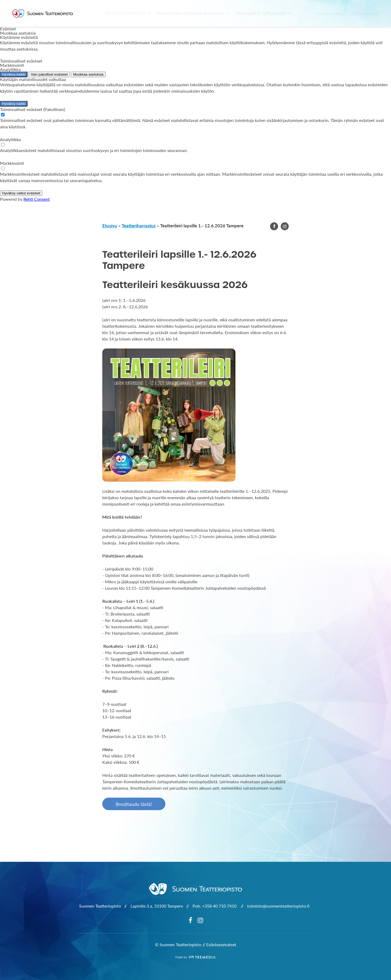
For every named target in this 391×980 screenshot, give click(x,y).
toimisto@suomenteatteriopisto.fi (278, 906)
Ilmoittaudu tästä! (134, 804)
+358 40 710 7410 (220, 906)
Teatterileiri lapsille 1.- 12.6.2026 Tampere (202, 225)
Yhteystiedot (366, 13)
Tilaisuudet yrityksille (260, 13)
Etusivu (110, 225)
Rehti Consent (37, 199)
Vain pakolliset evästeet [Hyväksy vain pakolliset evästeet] (49, 74)
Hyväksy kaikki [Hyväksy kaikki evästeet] (14, 74)
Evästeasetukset (221, 944)
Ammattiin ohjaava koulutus (191, 13)
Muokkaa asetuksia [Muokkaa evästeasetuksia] (88, 74)
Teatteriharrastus (126, 13)
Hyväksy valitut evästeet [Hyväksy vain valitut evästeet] (21, 193)
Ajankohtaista (330, 13)
